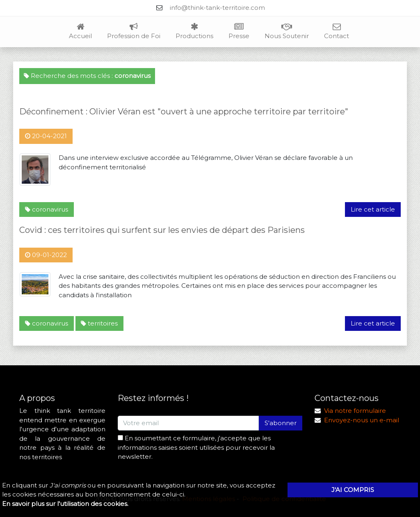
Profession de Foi (134, 32)
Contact (337, 32)
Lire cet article (373, 209)
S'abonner (281, 423)
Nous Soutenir (287, 32)
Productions (194, 32)
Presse (239, 32)
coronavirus (47, 209)
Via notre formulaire (355, 411)
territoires (99, 323)
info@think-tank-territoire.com (217, 8)
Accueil (80, 32)
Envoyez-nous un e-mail (362, 420)
